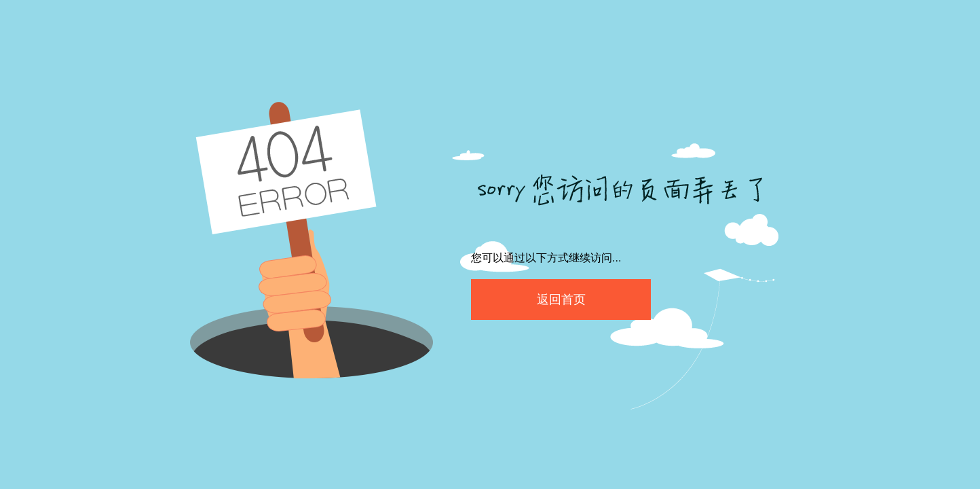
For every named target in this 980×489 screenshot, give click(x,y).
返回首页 (561, 300)
